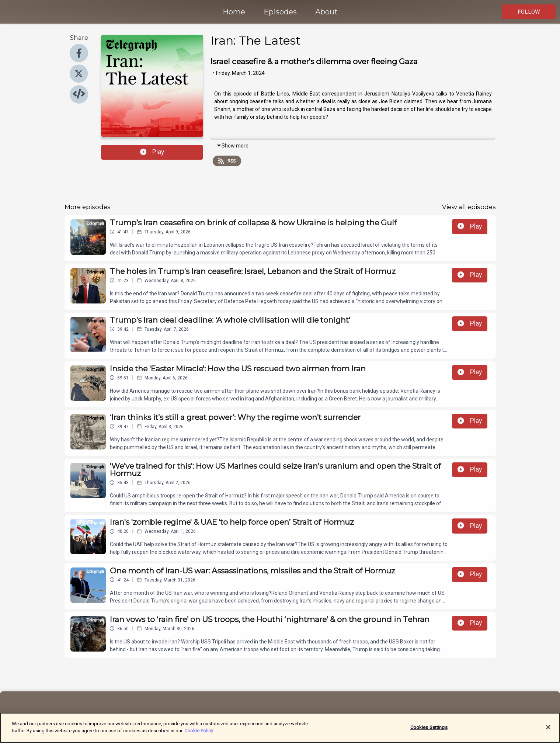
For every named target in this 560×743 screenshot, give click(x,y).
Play (152, 152)
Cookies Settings (429, 731)
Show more (232, 146)
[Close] (548, 732)
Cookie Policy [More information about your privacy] (199, 735)
